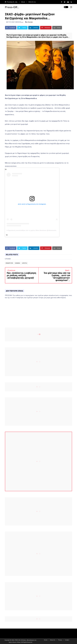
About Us (53, 640)
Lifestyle (30, 22)
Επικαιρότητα (9, 263)
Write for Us (32, 2)
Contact (67, 640)
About (23, 2)
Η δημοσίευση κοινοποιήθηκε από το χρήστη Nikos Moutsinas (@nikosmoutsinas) (33, 230)
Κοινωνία (17, 263)
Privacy (60, 640)
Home (46, 640)
